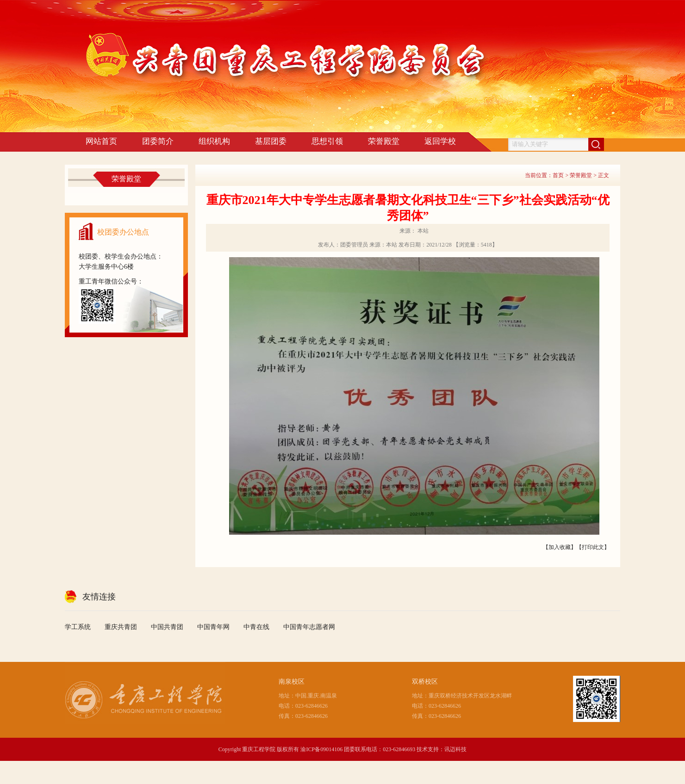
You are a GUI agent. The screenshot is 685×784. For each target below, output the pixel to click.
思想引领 (327, 141)
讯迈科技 (455, 749)
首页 (558, 175)
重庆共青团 (121, 627)
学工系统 (78, 627)
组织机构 (214, 141)
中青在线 (256, 627)
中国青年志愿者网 (309, 627)
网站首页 (101, 141)
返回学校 (440, 141)
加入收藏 (560, 547)
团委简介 (158, 141)
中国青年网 (213, 627)
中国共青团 (167, 627)
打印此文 (593, 547)
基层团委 (271, 141)
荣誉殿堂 (384, 141)
